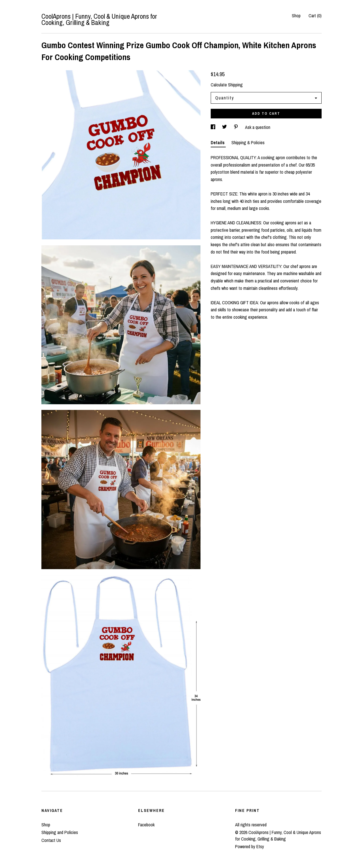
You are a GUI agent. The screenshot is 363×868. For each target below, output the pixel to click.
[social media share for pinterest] (237, 127)
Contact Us (51, 840)
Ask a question (258, 127)
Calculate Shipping (227, 85)
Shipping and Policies (60, 832)
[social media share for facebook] (214, 127)
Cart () (315, 16)
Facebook (146, 825)
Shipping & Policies (248, 142)
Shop (296, 16)
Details (218, 142)
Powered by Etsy (250, 846)
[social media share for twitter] (225, 127)
